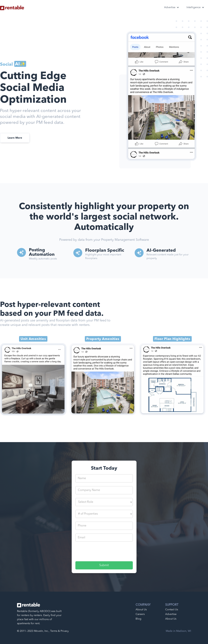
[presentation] (104, 553)
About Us (141, 610)
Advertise (171, 614)
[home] (12, 6)
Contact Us (172, 610)
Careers (140, 614)
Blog (138, 619)
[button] (172, 7)
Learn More (15, 138)
